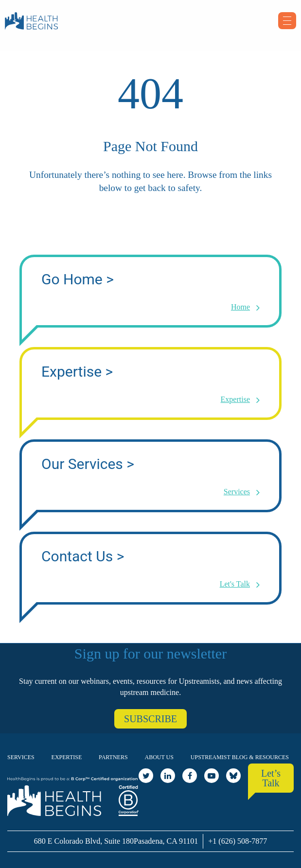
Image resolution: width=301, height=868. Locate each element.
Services (21, 757)
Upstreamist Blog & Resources (240, 757)
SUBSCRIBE (150, 719)
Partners (113, 757)
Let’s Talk (271, 778)
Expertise (67, 757)
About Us (159, 757)
